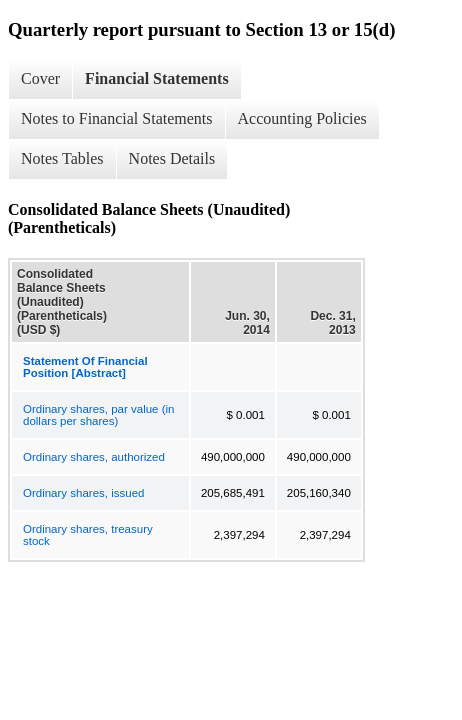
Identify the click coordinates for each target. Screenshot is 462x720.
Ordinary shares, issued (83, 493)
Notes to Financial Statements (117, 118)
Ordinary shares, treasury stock (88, 535)
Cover (40, 78)
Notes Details (172, 158)
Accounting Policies (302, 118)
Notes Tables (62, 158)
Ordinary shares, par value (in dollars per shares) (98, 415)
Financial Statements (157, 78)
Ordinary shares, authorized (94, 457)
